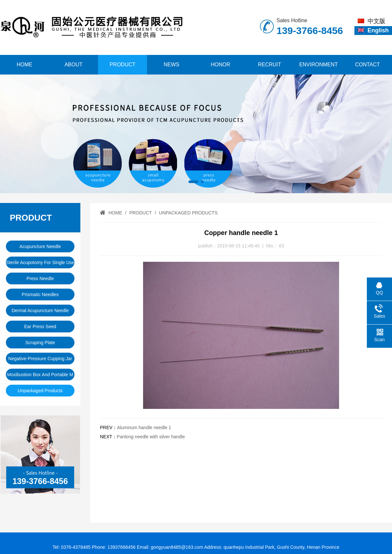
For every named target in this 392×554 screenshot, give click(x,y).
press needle (40, 278)
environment (318, 65)
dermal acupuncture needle (40, 311)
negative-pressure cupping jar (40, 359)
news (171, 65)
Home (24, 65)
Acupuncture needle (40, 246)
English (373, 30)
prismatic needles (40, 294)
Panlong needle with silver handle (151, 437)
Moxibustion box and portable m (40, 375)
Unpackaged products (40, 391)
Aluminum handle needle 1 (144, 428)
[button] (193, 182)
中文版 (371, 21)
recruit (269, 65)
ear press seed (40, 327)
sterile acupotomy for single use (40, 262)
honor (220, 65)
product (122, 65)
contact (367, 65)
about (73, 65)
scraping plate (40, 343)
